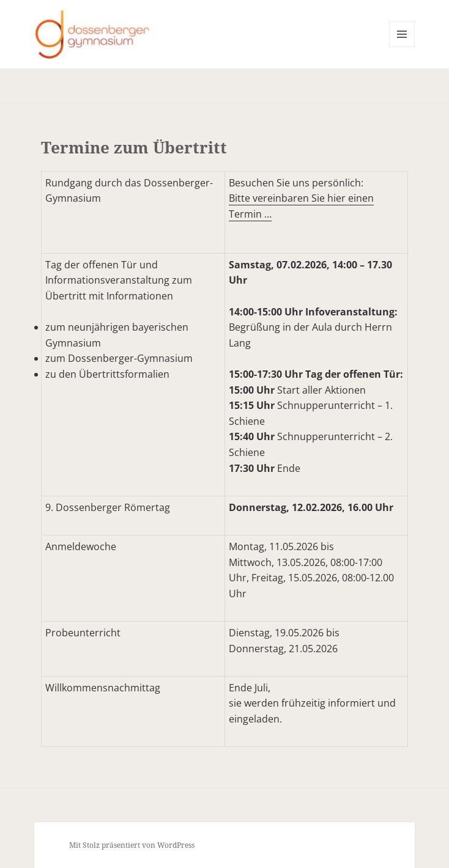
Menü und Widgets (402, 47)
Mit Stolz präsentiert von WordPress (132, 845)
